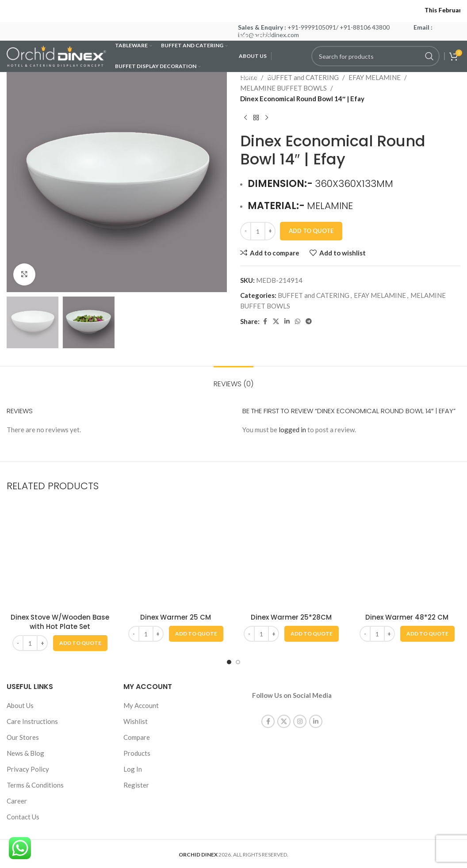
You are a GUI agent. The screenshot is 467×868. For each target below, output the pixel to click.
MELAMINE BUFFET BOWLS (283, 88)
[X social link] (276, 322)
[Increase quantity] (270, 231)
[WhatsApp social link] (298, 322)
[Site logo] (56, 55)
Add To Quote (311, 231)
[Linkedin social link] (287, 322)
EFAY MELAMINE (375, 77)
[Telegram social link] (309, 322)
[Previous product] (245, 118)
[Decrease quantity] (246, 231)
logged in (292, 430)
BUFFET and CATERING (314, 295)
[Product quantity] (258, 231)
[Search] (375, 56)
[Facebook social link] (265, 322)
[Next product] (267, 118)
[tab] (233, 379)
